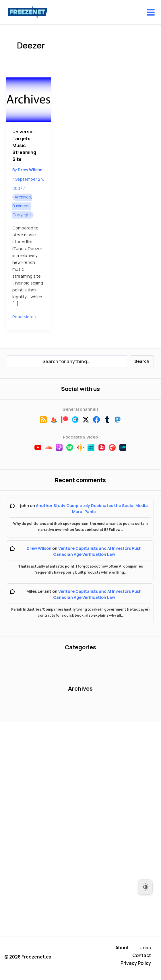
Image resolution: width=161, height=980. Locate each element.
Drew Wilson (39, 548)
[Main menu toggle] (151, 12)
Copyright (22, 215)
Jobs (146, 950)
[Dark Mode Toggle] (145, 887)
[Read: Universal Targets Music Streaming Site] (28, 100)
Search (142, 361)
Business (21, 206)
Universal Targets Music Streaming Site (24, 145)
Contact (142, 957)
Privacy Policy (136, 964)
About (122, 950)
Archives (23, 197)
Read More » (25, 317)
